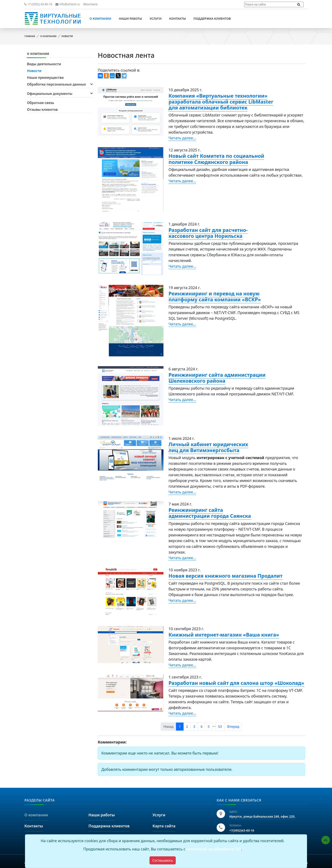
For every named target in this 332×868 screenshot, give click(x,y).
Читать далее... (182, 138)
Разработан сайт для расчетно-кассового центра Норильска (208, 233)
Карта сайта (164, 826)
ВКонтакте (90, 4)
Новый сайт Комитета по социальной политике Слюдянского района (216, 159)
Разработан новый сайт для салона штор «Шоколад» (236, 683)
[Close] (163, 860)
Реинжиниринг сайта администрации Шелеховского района (217, 378)
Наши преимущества (45, 78)
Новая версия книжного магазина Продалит (225, 576)
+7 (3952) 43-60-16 (38, 4)
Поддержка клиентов (212, 19)
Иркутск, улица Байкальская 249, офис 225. (262, 816)
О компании (100, 19)
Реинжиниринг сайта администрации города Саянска (210, 513)
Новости (34, 71)
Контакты (178, 19)
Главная (30, 36)
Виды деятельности (44, 64)
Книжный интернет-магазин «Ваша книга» (224, 635)
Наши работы (130, 19)
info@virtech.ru (68, 4)
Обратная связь (40, 103)
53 (220, 727)
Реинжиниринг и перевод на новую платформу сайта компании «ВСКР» (215, 296)
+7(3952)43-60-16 (242, 830)
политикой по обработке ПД (214, 849)
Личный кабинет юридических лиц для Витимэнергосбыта (208, 447)
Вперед (233, 727)
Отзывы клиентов (42, 109)
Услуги (156, 19)
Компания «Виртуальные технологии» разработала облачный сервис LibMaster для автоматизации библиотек (221, 102)
